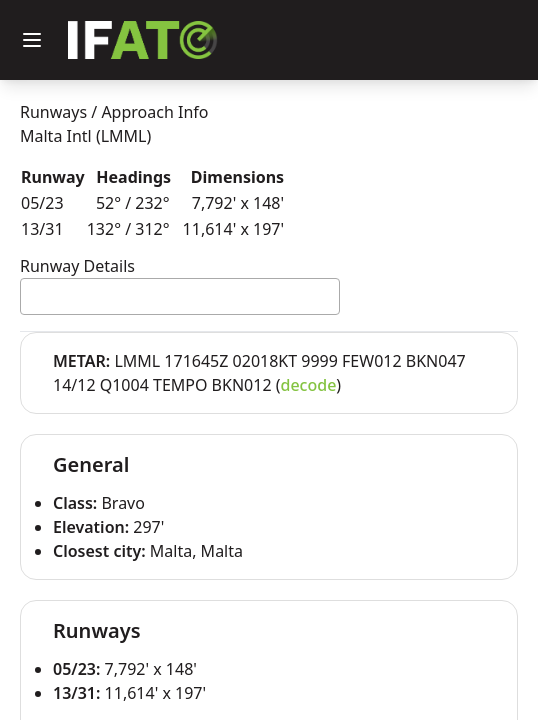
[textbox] (32, 296)
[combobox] (180, 296)
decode (309, 385)
